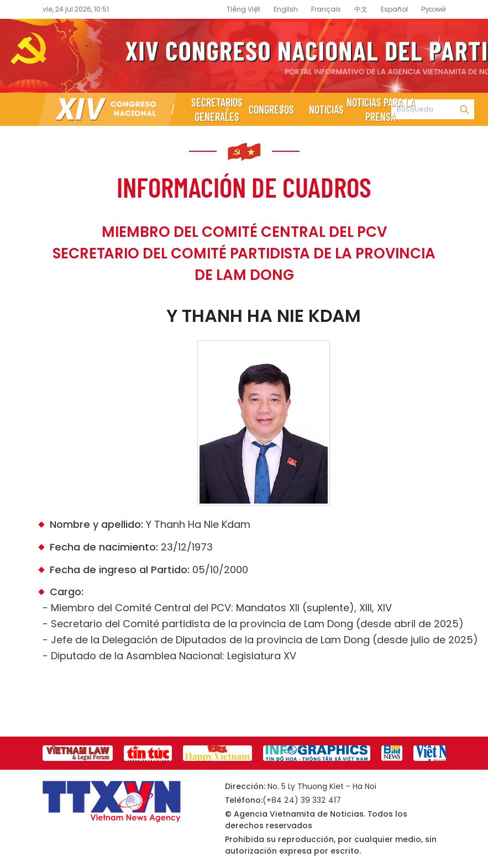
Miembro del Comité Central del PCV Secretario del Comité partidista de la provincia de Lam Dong (244, 253)
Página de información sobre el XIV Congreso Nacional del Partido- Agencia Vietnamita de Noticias (244, 56)
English (286, 9)
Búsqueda (464, 109)
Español (394, 9)
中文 (361, 9)
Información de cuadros (244, 187)
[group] (78, 753)
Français (326, 9)
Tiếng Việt (243, 9)
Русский (434, 9)
